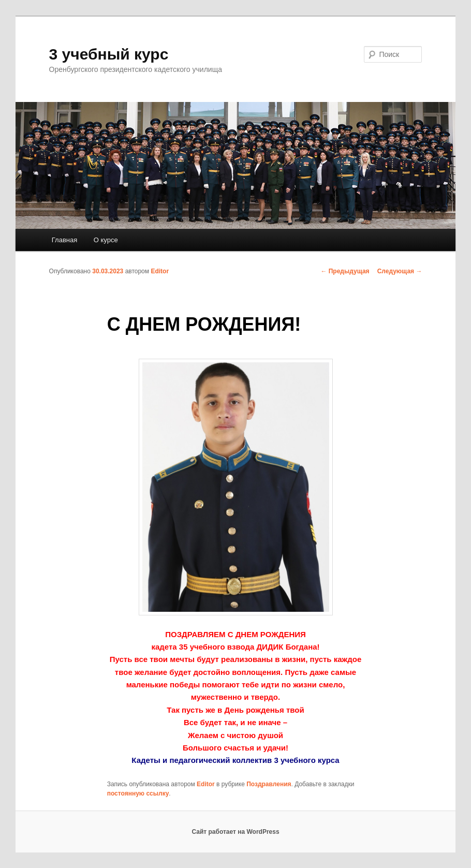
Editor (160, 271)
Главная (64, 240)
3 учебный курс (109, 54)
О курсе (106, 240)
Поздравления (269, 784)
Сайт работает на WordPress (235, 832)
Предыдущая (345, 271)
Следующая (400, 271)
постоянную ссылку (138, 793)
